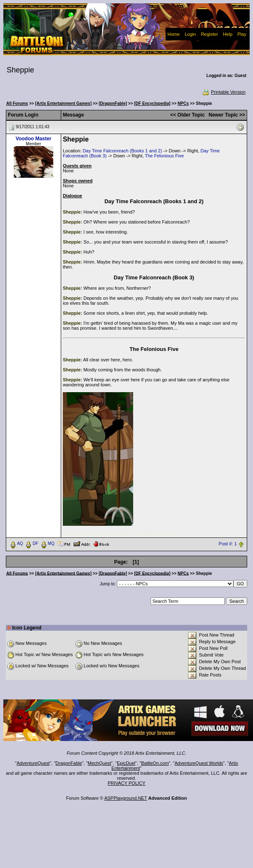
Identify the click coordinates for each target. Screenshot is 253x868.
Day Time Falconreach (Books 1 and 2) (123, 151)
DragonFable (69, 763)
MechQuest (99, 763)
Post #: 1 (228, 544)
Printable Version (224, 92)
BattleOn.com (155, 763)
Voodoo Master (34, 139)
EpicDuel (126, 763)
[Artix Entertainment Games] (63, 103)
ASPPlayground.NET (126, 798)
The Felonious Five (164, 156)
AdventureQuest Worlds (199, 763)
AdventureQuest (33, 763)
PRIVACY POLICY (127, 783)
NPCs (183, 103)
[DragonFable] (113, 103)
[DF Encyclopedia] (152, 103)
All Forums (17, 103)
